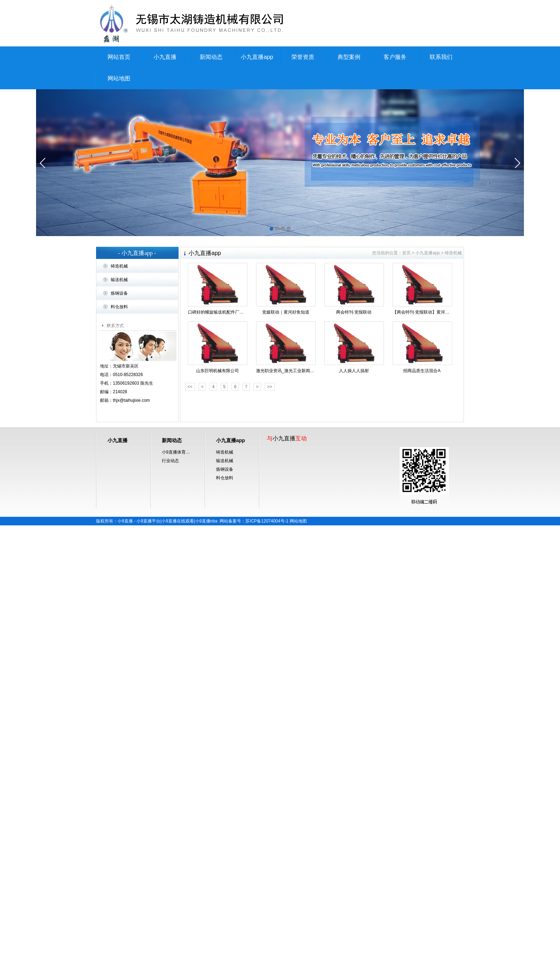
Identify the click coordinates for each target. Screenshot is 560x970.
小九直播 (165, 57)
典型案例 (349, 57)
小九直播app (257, 57)
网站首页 (119, 57)
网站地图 (119, 78)
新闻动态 (211, 57)
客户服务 (395, 57)
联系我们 (441, 57)
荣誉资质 (303, 57)
